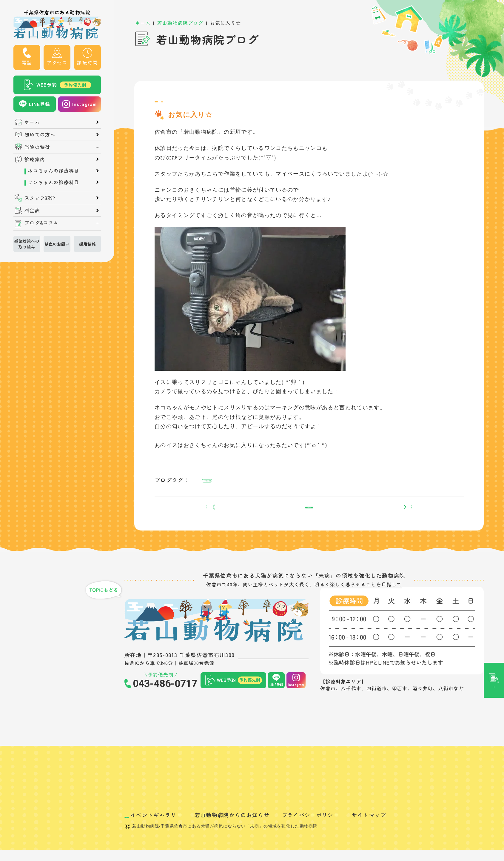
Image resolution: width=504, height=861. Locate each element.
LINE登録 (40, 104)
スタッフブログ (175, 105)
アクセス (57, 63)
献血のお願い (57, 244)
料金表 (32, 210)
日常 (207, 105)
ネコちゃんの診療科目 (53, 171)
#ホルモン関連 (219, 488)
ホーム (32, 122)
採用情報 (87, 244)
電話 (27, 63)
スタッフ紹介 (40, 198)
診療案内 (35, 159)
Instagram (85, 104)
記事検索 (494, 379)
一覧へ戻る (309, 523)
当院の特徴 (37, 147)
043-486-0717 (165, 703)
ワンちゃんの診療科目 (53, 182)
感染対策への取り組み (27, 244)
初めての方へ (40, 135)
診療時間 (87, 63)
